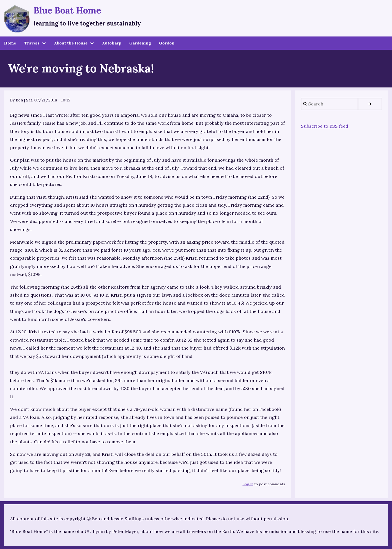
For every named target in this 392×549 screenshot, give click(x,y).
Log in (248, 484)
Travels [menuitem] (32, 43)
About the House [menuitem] (71, 43)
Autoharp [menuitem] (112, 43)
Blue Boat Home (67, 10)
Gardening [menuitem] (140, 43)
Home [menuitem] (10, 43)
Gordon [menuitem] (167, 43)
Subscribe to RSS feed (325, 126)
